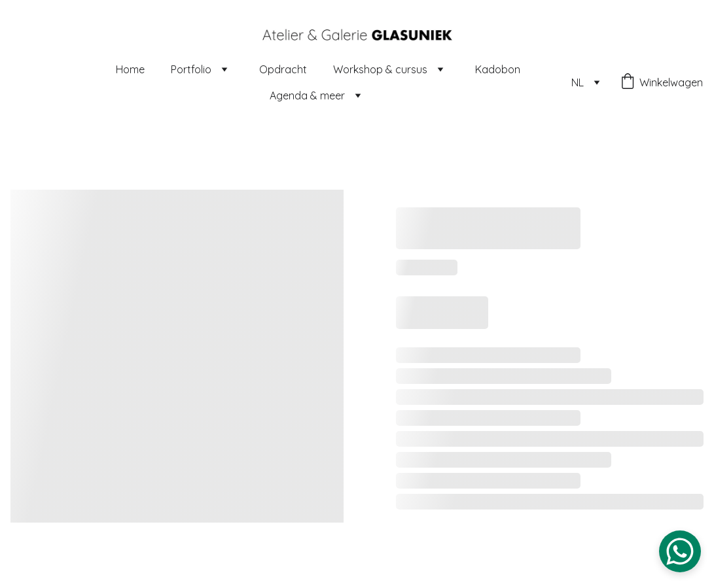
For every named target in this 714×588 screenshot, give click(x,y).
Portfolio (191, 69)
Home (130, 69)
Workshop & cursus (380, 69)
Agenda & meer (307, 95)
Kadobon (498, 69)
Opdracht (283, 69)
